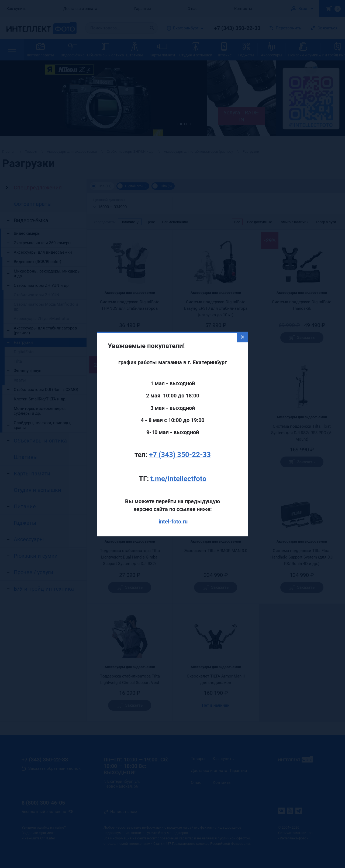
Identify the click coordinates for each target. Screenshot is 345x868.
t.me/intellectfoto (178, 459)
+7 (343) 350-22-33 (180, 435)
